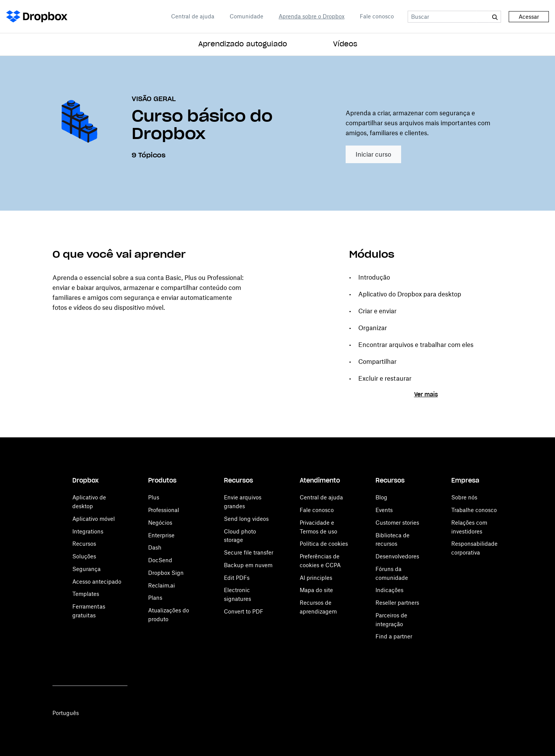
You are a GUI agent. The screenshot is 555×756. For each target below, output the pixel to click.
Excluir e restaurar (385, 378)
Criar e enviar (377, 311)
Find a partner (394, 636)
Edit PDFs (237, 578)
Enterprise (161, 535)
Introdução (374, 277)
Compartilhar (377, 362)
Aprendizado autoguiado (243, 44)
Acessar (529, 17)
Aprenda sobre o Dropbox (312, 16)
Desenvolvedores (397, 556)
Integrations (88, 531)
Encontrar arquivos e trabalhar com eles (416, 345)
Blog (381, 497)
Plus (154, 497)
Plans (155, 598)
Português (66, 713)
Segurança (87, 569)
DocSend (160, 560)
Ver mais (426, 395)
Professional (164, 510)
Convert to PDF (244, 611)
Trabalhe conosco (474, 510)
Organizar (373, 328)
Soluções (84, 556)
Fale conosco (377, 16)
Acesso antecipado (97, 582)
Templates (86, 594)
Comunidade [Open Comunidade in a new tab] (246, 16)
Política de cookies (324, 544)
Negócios (160, 523)
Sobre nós (464, 497)
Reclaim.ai (162, 585)
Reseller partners (397, 603)
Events (384, 510)
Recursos (84, 544)
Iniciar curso (373, 154)
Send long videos (246, 519)
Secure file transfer (249, 552)
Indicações (389, 590)
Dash (155, 547)
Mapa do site (316, 590)
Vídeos (345, 44)
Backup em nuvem (248, 565)
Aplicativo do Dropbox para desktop (410, 294)
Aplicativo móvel (94, 519)
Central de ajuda (193, 16)
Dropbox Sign (166, 573)
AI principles (316, 578)
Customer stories (397, 523)
